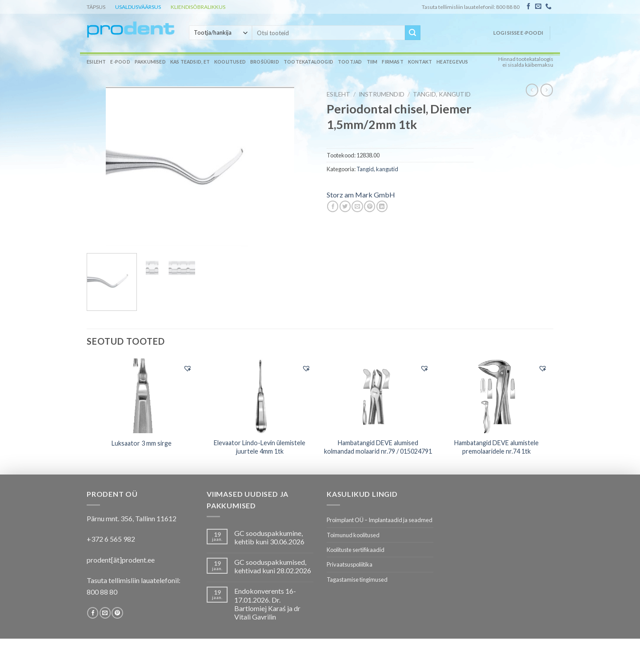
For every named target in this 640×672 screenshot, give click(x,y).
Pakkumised (150, 62)
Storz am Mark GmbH (361, 195)
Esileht (96, 62)
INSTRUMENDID (382, 94)
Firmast (392, 62)
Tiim (372, 62)
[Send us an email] (538, 7)
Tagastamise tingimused (357, 579)
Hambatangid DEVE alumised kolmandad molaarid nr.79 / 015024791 (378, 447)
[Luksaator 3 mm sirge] (142, 396)
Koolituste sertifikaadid (356, 550)
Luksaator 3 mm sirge (142, 443)
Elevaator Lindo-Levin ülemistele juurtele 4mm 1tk (260, 447)
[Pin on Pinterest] (370, 206)
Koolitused (230, 62)
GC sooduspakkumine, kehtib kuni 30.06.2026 (269, 537)
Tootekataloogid (308, 62)
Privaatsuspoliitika (350, 564)
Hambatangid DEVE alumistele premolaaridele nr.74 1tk (496, 447)
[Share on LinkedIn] (382, 206)
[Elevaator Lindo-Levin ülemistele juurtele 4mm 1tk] (260, 396)
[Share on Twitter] (345, 206)
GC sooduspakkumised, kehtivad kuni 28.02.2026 (273, 566)
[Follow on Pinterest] (117, 613)
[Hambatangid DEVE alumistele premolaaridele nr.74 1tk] (497, 396)
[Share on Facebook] (333, 206)
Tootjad (350, 62)
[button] (188, 368)
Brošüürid (265, 62)
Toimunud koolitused (353, 535)
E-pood (120, 62)
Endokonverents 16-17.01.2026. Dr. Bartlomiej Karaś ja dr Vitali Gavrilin (267, 604)
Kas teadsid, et (190, 62)
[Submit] (412, 33)
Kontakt (420, 62)
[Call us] (548, 7)
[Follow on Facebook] (528, 7)
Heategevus (452, 62)
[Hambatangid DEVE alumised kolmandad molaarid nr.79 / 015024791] (378, 396)
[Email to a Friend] (357, 206)
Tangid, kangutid (442, 94)
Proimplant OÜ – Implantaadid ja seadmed (380, 520)
